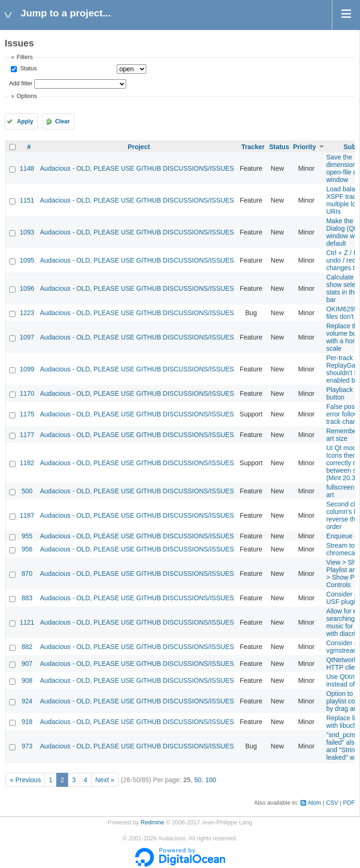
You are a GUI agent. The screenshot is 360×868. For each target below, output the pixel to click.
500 (27, 491)
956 (27, 549)
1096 (27, 288)
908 (27, 680)
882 (27, 647)
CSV (332, 803)
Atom (314, 803)
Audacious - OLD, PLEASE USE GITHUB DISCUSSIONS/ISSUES (137, 168)
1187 (27, 515)
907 (27, 664)
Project (139, 147)
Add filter (21, 83)
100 (211, 780)
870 (27, 574)
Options (26, 96)
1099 (27, 369)
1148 (27, 168)
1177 (27, 435)
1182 (27, 463)
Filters (24, 57)
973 (27, 746)
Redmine (152, 823)
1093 (27, 232)
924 (27, 701)
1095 (27, 260)
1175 (27, 414)
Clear (62, 121)
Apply (25, 121)
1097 (27, 337)
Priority (304, 147)
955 (27, 536)
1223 (27, 313)
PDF (349, 803)
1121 (27, 622)
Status (27, 68)
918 (27, 722)
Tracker (253, 147)
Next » (105, 780)
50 (198, 780)
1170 (27, 393)
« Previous (25, 780)
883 (27, 598)
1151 (27, 200)
